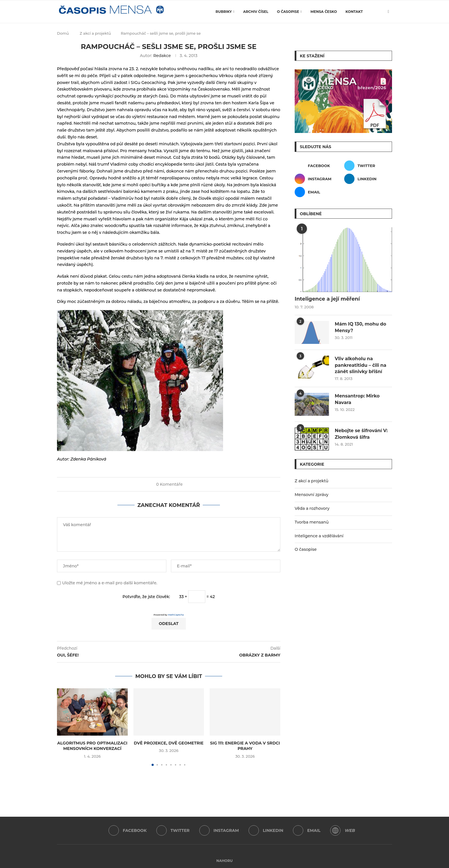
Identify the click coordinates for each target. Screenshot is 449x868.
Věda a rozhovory (312, 508)
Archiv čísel (256, 12)
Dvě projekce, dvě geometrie (169, 743)
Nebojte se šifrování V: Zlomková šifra (361, 434)
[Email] (319, 192)
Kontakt (354, 12)
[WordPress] (335, 830)
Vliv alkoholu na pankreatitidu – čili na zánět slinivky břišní (361, 365)
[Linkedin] (368, 179)
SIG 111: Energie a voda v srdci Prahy (245, 746)
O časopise (288, 12)
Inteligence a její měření (327, 299)
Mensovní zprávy (312, 495)
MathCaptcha (176, 615)
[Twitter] (368, 166)
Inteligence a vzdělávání (319, 536)
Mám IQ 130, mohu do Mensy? (361, 327)
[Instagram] (319, 179)
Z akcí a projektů (95, 33)
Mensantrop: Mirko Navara (357, 399)
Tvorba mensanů (312, 522)
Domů (63, 33)
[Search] (379, 12)
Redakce (162, 56)
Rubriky (224, 12)
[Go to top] (225, 861)
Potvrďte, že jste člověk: (146, 597)
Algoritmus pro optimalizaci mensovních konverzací (92, 746)
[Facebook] (319, 166)
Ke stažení (312, 56)
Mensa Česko (324, 12)
